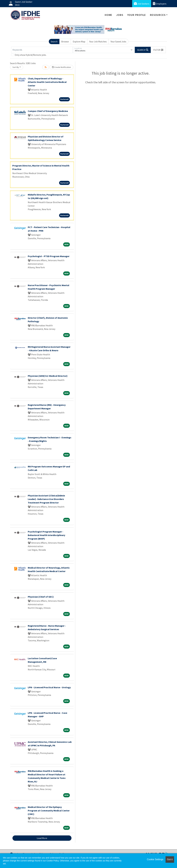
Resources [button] (158, 15)
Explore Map (79, 42)
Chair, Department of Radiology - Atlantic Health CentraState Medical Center (47, 82)
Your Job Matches (98, 42)
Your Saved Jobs (118, 42)
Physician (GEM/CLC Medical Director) (48, 376)
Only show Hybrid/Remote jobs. (31, 55)
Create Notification (61, 67)
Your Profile (137, 15)
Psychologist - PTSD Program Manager (49, 256)
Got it (170, 859)
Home (108, 15)
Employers (160, 4)
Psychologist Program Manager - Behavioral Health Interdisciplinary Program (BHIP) (46, 535)
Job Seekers (142, 4)
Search (54, 42)
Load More (42, 838)
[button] (158, 50)
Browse (65, 42)
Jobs (120, 15)
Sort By (16, 67)
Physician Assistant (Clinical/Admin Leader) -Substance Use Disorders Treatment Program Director (46, 499)
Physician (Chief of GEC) (41, 597)
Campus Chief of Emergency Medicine (48, 111)
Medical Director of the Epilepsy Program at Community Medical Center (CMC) (49, 811)
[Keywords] (42, 50)
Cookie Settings (155, 859)
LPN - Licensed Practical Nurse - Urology (49, 687)
